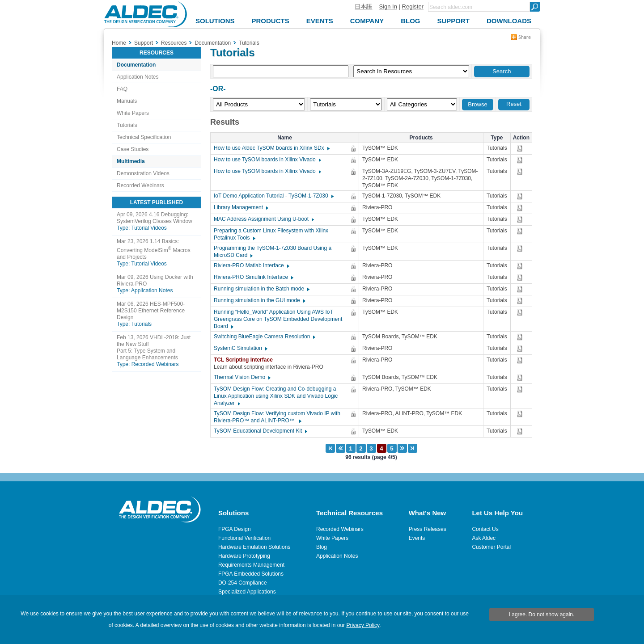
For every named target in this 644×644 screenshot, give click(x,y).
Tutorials (127, 125)
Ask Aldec (484, 538)
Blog (322, 547)
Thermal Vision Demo (242, 377)
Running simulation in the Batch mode (261, 289)
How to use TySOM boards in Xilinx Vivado (267, 160)
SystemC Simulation (240, 348)
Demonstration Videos (143, 173)
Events (417, 538)
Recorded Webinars (140, 185)
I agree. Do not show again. (542, 615)
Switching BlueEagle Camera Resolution (264, 337)
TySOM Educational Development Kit (260, 431)
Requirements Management (251, 565)
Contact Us (485, 529)
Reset (514, 104)
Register (413, 6)
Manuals (127, 101)
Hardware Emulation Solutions (254, 547)
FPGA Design (235, 529)
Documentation (136, 65)
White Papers (133, 113)
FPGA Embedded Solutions (251, 574)
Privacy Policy (363, 625)
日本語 (363, 6)
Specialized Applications (247, 592)
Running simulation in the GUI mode (259, 300)
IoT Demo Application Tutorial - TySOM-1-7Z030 (273, 196)
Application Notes (138, 77)
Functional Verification (244, 538)
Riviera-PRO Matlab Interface (251, 265)
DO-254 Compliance (243, 583)
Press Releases (428, 529)
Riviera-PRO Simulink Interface (253, 277)
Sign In (388, 6)
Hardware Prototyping (244, 556)
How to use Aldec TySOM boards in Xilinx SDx (271, 148)
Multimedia (131, 161)
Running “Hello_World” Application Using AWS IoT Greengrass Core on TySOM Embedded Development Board (278, 319)
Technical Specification (144, 137)
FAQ (122, 89)
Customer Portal (491, 547)
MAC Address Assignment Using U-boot (263, 219)
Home (119, 43)
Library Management (241, 207)
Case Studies (133, 149)
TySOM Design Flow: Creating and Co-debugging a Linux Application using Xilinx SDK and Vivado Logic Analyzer (276, 396)
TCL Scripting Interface (246, 360)
